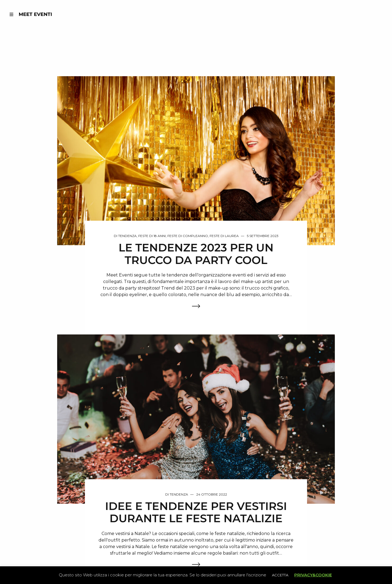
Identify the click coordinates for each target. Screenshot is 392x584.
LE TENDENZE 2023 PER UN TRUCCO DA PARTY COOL (196, 254)
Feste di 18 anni (152, 236)
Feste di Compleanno (188, 236)
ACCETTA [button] (280, 575)
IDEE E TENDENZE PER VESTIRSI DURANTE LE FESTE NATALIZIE (196, 512)
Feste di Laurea (224, 236)
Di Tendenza (125, 236)
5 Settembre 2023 (263, 236)
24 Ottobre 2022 (212, 494)
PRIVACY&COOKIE (313, 575)
